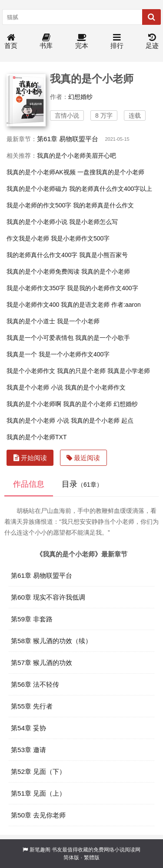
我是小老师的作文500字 (39, 205)
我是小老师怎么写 (93, 222)
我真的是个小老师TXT (37, 437)
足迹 (152, 42)
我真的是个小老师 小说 (38, 420)
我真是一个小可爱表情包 (40, 338)
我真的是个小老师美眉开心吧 (77, 156)
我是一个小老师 (78, 321)
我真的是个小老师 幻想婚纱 (100, 404)
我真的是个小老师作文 (95, 387)
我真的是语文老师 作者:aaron (101, 305)
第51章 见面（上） (38, 793)
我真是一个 (22, 354)
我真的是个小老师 (106, 271)
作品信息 (29, 484)
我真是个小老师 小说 (35, 387)
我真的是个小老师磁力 (37, 189)
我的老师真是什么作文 (103, 205)
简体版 (71, 858)
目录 (82, 484)
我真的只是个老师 (81, 371)
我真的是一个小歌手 (103, 338)
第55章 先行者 (32, 706)
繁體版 (92, 858)
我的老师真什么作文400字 (42, 255)
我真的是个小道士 (31, 321)
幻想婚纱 (80, 97)
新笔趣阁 (40, 850)
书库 (46, 42)
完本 (82, 42)
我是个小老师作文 (31, 371)
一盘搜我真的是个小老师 (111, 172)
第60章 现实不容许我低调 (48, 597)
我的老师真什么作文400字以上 (111, 189)
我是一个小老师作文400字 (74, 354)
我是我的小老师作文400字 (102, 288)
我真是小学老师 (129, 371)
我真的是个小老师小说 (37, 222)
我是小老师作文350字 (36, 288)
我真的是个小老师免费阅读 (43, 271)
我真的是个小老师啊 (34, 404)
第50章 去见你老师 (38, 815)
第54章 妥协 (28, 728)
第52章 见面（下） (38, 771)
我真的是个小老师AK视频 (41, 172)
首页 (11, 42)
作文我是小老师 (28, 238)
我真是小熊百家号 (103, 255)
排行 (117, 42)
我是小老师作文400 (33, 305)
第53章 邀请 (28, 750)
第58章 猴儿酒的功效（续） (51, 641)
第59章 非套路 (32, 619)
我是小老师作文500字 (80, 238)
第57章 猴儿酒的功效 (42, 663)
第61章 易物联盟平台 (68, 139)
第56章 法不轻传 (35, 684)
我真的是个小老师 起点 (102, 420)
